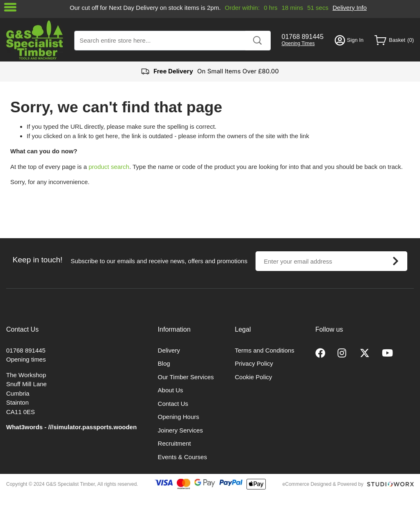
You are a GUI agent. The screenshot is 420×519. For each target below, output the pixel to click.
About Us (171, 390)
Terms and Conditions (265, 350)
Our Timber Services (186, 377)
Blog (164, 363)
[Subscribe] (395, 261)
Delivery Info (350, 8)
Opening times (26, 359)
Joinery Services (180, 430)
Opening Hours (179, 417)
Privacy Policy (254, 363)
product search (109, 167)
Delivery (169, 350)
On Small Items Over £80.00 (210, 72)
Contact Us (173, 404)
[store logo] (35, 40)
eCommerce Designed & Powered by (323, 484)
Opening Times (298, 43)
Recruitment (175, 443)
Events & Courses (183, 457)
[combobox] (172, 41)
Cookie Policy (254, 377)
